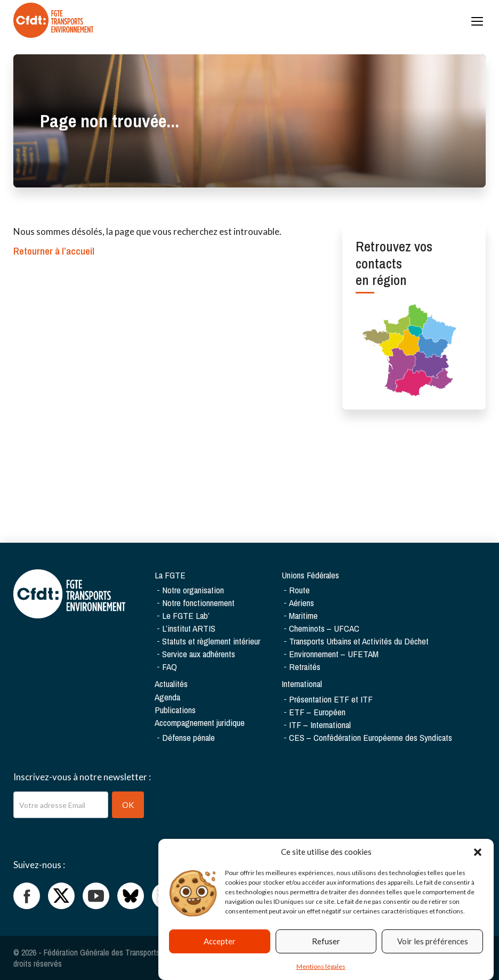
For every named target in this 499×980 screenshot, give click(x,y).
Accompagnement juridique (200, 722)
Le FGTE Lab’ (186, 615)
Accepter (220, 944)
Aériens (301, 603)
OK (128, 805)
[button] (478, 855)
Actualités (171, 684)
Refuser (326, 944)
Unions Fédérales (310, 575)
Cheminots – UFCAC (324, 628)
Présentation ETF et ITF (331, 699)
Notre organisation (193, 590)
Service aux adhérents (199, 654)
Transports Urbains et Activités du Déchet (359, 641)
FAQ (170, 667)
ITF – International (320, 725)
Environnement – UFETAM (334, 654)
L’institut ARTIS (189, 628)
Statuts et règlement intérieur (211, 641)
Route (299, 590)
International (302, 684)
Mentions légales (321, 969)
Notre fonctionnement (198, 603)
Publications (175, 710)
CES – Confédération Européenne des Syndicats (371, 737)
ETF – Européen (317, 712)
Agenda (167, 697)
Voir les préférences (433, 944)
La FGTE (170, 575)
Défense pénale (188, 737)
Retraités (305, 667)
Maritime (303, 615)
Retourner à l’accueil (54, 251)
